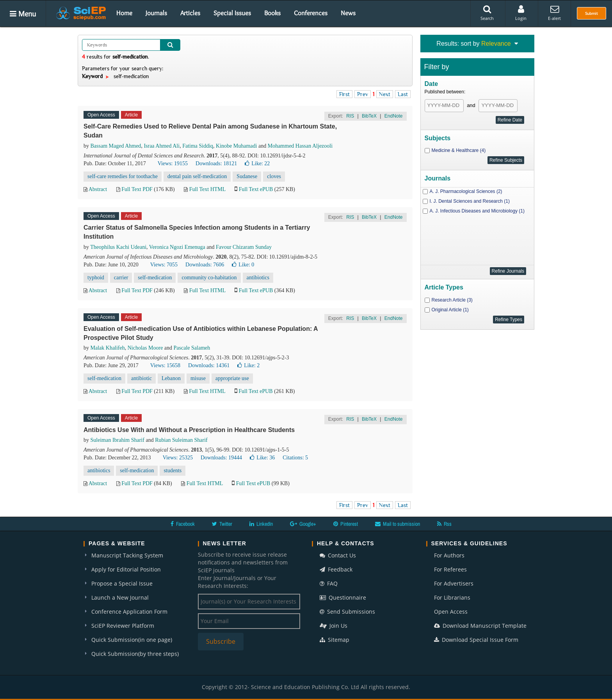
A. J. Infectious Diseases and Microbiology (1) (477, 211)
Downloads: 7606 (205, 265)
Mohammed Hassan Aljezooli (300, 146)
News (348, 13)
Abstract (98, 189)
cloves (274, 176)
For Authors (449, 555)
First (344, 94)
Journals (156, 13)
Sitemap (334, 640)
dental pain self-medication (197, 176)
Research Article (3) (452, 300)
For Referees (450, 569)
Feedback (336, 569)
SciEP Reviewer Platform (123, 626)
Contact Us (338, 555)
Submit (592, 13)
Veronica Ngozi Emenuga (177, 247)
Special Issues (232, 13)
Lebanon (171, 378)
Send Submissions (347, 612)
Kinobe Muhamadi (236, 146)
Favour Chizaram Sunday (244, 247)
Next (385, 94)
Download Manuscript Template (480, 626)
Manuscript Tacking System (127, 555)
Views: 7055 (164, 265)
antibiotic (141, 378)
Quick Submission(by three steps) (135, 654)
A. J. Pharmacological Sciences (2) (466, 191)
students (173, 471)
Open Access (451, 612)
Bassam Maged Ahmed (116, 146)
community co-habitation (209, 278)
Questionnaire (343, 597)
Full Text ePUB (256, 189)
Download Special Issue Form (476, 640)
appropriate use (232, 378)
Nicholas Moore (145, 348)
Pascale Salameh (192, 348)
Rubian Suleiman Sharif (181, 440)
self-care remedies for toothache (123, 176)
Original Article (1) (450, 310)
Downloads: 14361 (209, 365)
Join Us (334, 626)
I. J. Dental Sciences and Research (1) (470, 201)
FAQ (329, 583)
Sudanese (247, 176)
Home (124, 13)
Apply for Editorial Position (126, 569)
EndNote (394, 116)
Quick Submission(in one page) (132, 640)
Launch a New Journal (120, 597)
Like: (257, 163)
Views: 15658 (165, 365)
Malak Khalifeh (108, 348)
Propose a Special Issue (122, 583)
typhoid (96, 278)
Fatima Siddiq (198, 146)
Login (521, 13)
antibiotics (258, 278)
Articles (190, 13)
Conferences (311, 13)
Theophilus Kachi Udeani (118, 247)
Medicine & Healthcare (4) (459, 150)
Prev (363, 94)
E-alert (554, 13)
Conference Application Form (129, 612)
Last (403, 94)
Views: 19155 (173, 163)
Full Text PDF (137, 189)
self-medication (155, 278)
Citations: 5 (295, 458)
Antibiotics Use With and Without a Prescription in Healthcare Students (189, 430)
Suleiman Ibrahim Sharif (117, 440)
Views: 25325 (178, 458)
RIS (350, 116)
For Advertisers (454, 583)
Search (487, 13)
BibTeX (369, 116)
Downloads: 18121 (216, 163)
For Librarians (452, 597)
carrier (121, 278)
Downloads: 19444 (221, 458)
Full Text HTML (207, 189)
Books (272, 13)
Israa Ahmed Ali (162, 146)
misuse (198, 378)
